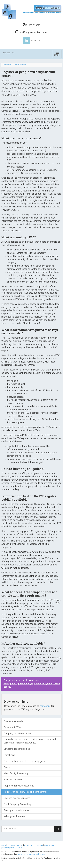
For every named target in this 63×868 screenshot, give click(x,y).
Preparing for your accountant (19, 786)
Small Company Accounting (17, 804)
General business (20, 65)
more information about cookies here (31, 854)
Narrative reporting (13, 780)
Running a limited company (17, 810)
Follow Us (32, 41)
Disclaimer (39, 845)
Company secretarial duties (17, 734)
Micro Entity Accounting (16, 773)
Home (4, 845)
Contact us (11, 845)
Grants (7, 767)
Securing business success (17, 798)
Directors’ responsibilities (17, 749)
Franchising (9, 755)
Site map (20, 845)
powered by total (12, 848)
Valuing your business (14, 816)
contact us (45, 706)
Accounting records (13, 721)
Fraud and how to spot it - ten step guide (25, 761)
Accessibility (29, 845)
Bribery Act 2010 (12, 727)
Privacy (47, 845)
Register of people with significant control (25, 792)
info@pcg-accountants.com (31, 32)
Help (53, 845)
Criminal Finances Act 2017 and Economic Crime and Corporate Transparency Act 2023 (30, 741)
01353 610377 (32, 25)
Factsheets (7, 65)
